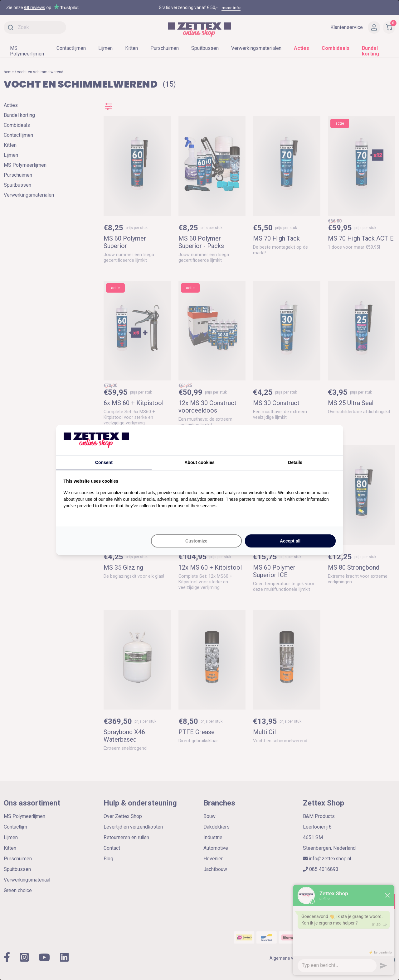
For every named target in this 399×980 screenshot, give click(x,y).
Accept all (290, 541)
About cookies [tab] (199, 462)
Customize (196, 541)
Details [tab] (295, 462)
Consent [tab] (104, 462)
